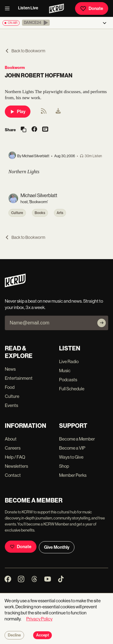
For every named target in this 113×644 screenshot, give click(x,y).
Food (10, 387)
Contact (13, 475)
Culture (17, 213)
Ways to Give (71, 457)
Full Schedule (72, 389)
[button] (36, 23)
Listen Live (28, 8)
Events (11, 405)
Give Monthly (57, 547)
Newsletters (16, 466)
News (10, 369)
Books (40, 213)
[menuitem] (58, 112)
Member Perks (73, 475)
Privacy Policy (39, 619)
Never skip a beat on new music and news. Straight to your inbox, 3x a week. (54, 304)
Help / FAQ (15, 457)
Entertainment (19, 378)
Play (18, 112)
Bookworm (15, 68)
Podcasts (68, 380)
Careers (13, 448)
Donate (92, 8)
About (11, 439)
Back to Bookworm (25, 51)
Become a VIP (72, 448)
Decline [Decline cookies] (14, 635)
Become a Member (77, 439)
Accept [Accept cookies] (42, 635)
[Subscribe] (102, 323)
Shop (64, 466)
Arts (60, 213)
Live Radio (69, 361)
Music (65, 371)
